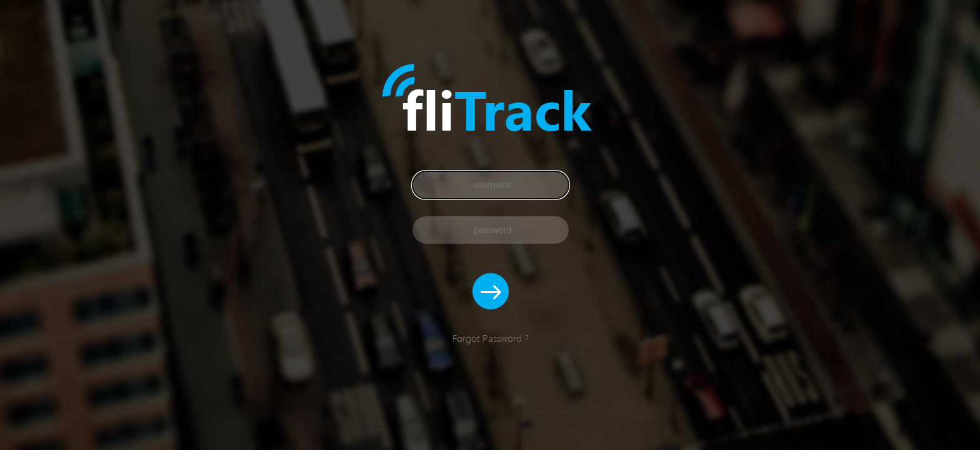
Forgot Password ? (491, 338)
